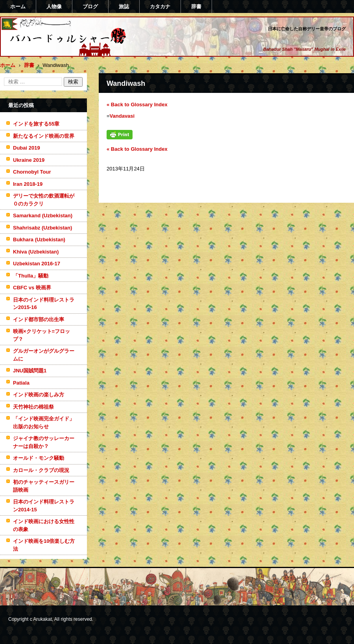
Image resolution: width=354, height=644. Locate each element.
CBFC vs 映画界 (32, 288)
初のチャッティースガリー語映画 (44, 486)
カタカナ (160, 6)
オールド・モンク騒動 (39, 458)
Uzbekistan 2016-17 (37, 264)
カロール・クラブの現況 (41, 470)
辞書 (196, 6)
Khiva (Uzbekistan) (36, 252)
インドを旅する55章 (36, 124)
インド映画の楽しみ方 (39, 395)
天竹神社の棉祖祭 (33, 407)
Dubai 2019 (27, 148)
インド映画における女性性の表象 (44, 525)
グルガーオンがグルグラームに (44, 355)
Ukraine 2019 (29, 160)
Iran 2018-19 (28, 184)
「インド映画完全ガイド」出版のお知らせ (44, 423)
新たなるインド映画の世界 (44, 136)
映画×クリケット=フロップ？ (41, 335)
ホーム (18, 6)
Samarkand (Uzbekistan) (43, 216)
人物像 (54, 6)
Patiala (21, 383)
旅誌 (124, 6)
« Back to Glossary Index (137, 105)
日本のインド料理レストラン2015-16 (44, 304)
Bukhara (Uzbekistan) (39, 240)
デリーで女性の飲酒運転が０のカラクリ (44, 200)
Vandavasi (122, 116)
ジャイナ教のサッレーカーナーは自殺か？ (44, 442)
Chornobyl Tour (32, 172)
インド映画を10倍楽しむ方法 (44, 545)
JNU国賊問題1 (30, 371)
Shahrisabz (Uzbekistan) (42, 228)
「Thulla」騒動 (31, 276)
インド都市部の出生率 (39, 319)
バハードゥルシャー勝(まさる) (57, 52)
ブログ (90, 6)
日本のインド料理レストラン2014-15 (44, 506)
